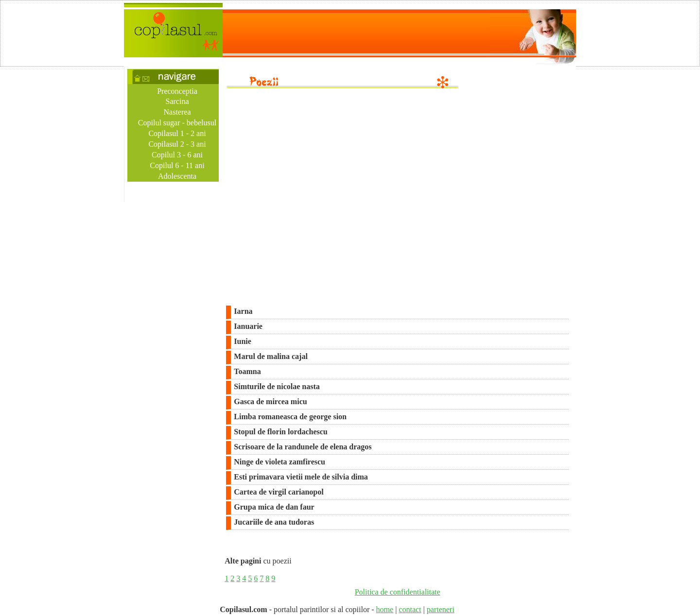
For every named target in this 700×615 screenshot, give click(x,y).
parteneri (441, 609)
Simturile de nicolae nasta (277, 386)
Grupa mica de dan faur (274, 507)
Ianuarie (248, 326)
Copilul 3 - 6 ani (177, 155)
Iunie (243, 341)
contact (410, 609)
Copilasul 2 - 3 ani (177, 144)
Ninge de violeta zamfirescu (280, 462)
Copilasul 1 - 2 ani (177, 133)
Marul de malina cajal (271, 356)
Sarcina (177, 101)
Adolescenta (177, 176)
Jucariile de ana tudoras (274, 522)
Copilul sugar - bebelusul (177, 123)
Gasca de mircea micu (270, 401)
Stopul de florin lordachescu (280, 432)
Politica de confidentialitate (398, 592)
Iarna (243, 311)
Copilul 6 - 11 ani (177, 165)
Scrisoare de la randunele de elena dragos (303, 447)
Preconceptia (177, 91)
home (385, 609)
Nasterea (177, 112)
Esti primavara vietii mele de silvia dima (301, 477)
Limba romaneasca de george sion (290, 417)
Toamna (247, 371)
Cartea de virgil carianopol (279, 492)
